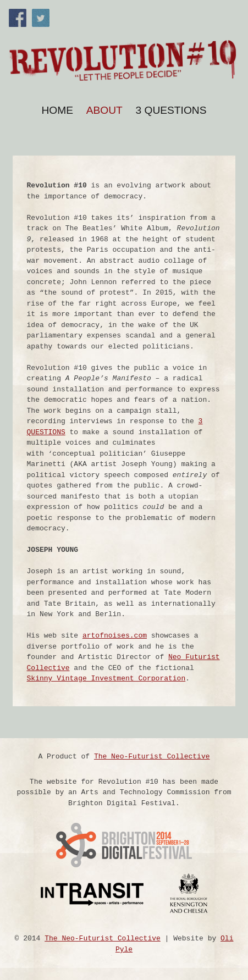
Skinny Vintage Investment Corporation (106, 676)
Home (58, 108)
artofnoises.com (115, 633)
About (104, 108)
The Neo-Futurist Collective (152, 754)
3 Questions (171, 108)
